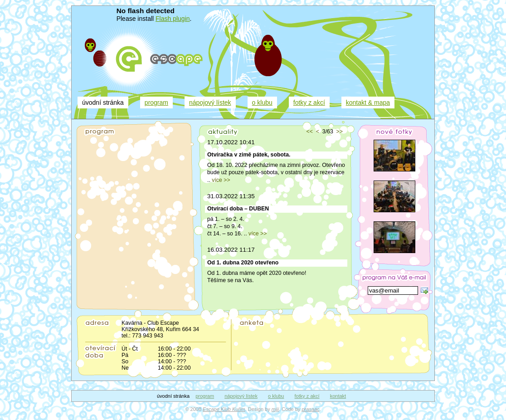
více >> (221, 180)
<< (310, 132)
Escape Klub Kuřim (224, 409)
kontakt (338, 396)
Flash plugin (173, 19)
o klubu (262, 103)
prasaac (310, 409)
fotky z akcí (309, 103)
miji (275, 409)
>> (340, 132)
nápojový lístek (210, 103)
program (156, 103)
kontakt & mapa (368, 103)
